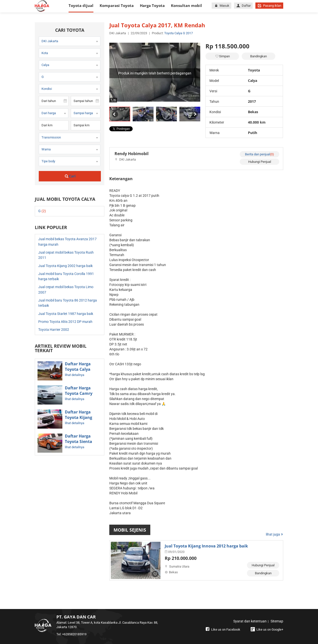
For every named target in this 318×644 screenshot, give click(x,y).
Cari (70, 176)
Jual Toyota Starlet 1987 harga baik (66, 314)
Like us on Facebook (222, 629)
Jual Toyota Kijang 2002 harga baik (65, 266)
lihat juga (275, 534)
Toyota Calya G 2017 (179, 33)
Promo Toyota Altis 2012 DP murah (65, 322)
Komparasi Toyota (117, 5)
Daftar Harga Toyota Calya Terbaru (78, 369)
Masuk (221, 6)
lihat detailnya (75, 375)
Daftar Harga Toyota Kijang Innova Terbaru (80, 417)
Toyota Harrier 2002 (54, 330)
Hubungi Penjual (260, 162)
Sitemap (277, 621)
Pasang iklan (269, 6)
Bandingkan (258, 56)
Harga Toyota (152, 5)
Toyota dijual (81, 5)
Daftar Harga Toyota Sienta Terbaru (79, 441)
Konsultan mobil (186, 5)
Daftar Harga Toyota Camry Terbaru (79, 393)
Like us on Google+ (266, 629)
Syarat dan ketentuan (250, 621)
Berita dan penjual (259, 154)
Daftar (243, 6)
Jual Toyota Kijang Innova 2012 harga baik (206, 546)
